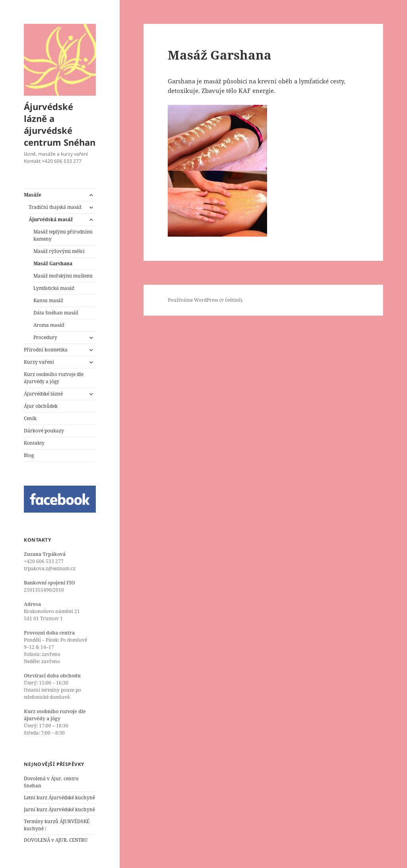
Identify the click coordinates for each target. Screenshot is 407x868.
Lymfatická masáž (54, 288)
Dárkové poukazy (44, 431)
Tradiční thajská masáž (55, 207)
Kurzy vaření (39, 362)
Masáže (33, 195)
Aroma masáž (49, 325)
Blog (29, 455)
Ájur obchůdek (41, 406)
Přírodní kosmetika (46, 350)
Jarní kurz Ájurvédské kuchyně (59, 809)
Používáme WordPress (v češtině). (205, 300)
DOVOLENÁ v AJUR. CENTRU (56, 840)
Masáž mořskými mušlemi (63, 276)
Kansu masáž (48, 300)
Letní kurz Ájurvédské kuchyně (59, 798)
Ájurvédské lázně (43, 394)
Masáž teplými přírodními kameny (63, 235)
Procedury (45, 337)
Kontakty (34, 443)
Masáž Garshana (53, 263)
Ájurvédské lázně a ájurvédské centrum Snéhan (60, 124)
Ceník (30, 418)
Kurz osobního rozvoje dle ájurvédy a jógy (54, 378)
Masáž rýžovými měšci (59, 251)
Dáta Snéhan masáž (56, 313)
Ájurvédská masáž (51, 219)
